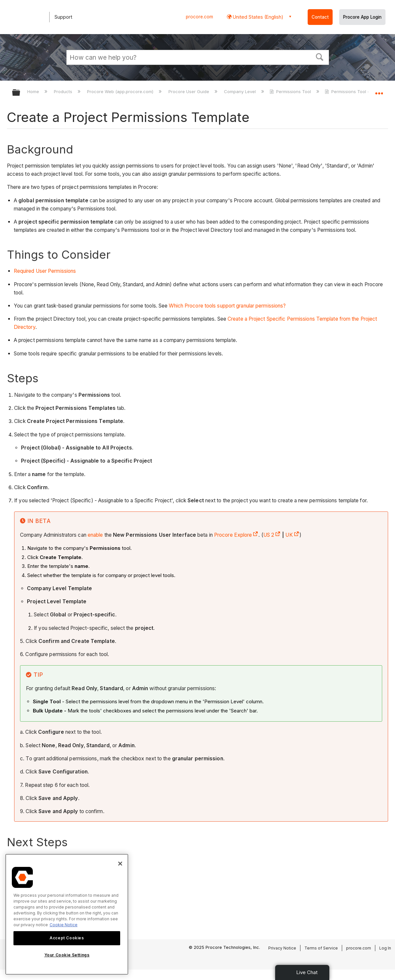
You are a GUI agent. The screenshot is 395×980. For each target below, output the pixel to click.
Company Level (241, 91)
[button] (319, 56)
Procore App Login (362, 17)
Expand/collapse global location (379, 91)
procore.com (199, 17)
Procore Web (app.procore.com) (121, 91)
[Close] (120, 864)
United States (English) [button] (257, 17)
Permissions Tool (291, 91)
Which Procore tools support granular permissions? (227, 306)
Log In (385, 948)
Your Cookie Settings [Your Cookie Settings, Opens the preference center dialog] (67, 955)
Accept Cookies (67, 938)
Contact (320, 17)
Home (34, 91)
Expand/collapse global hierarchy (20, 93)
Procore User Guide (189, 91)
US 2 (272, 535)
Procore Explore (236, 535)
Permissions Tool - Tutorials (357, 91)
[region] (67, 914)
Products (64, 91)
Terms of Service (321, 948)
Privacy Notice (282, 948)
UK (292, 535)
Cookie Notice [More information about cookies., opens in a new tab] (64, 925)
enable (95, 535)
